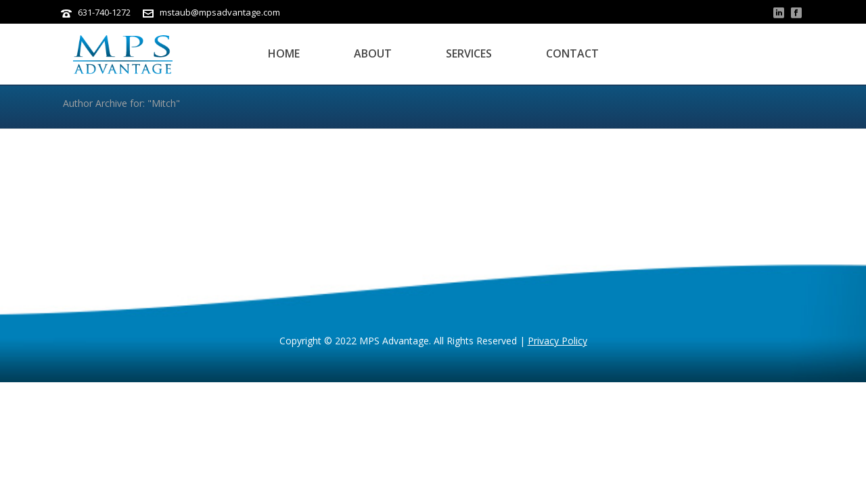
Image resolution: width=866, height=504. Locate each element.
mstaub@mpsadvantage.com (220, 12)
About (373, 53)
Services (469, 53)
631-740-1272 (104, 12)
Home (284, 53)
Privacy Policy (557, 341)
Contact (572, 53)
